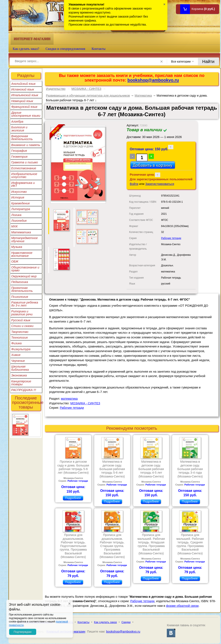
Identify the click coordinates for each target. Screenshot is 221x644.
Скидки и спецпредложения (65, 49)
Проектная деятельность (22, 289)
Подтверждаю (23, 632)
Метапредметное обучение (24, 239)
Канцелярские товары (21, 383)
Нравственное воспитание (22, 254)
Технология (19, 338)
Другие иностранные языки (26, 114)
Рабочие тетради (171, 238)
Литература (21, 209)
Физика (16, 343)
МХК (14, 226)
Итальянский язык (25, 95)
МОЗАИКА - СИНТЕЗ (86, 89)
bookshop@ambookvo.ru (153, 80)
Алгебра (17, 122)
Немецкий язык (22, 101)
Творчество (20, 332)
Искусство (19, 192)
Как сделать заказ (105, 622)
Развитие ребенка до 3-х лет (25, 304)
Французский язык (24, 107)
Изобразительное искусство (24, 175)
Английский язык (23, 84)
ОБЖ (15, 261)
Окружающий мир (24, 276)
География (19, 151)
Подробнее (73, 498)
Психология (20, 297)
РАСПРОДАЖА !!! (24, 390)
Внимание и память (26, 145)
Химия (16, 355)
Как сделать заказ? (26, 49)
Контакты (99, 49)
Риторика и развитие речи (22, 313)
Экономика (19, 375)
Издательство (56, 89)
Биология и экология (19, 129)
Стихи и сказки (22, 326)
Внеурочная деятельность (22, 138)
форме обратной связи (182, 606)
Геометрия (19, 157)
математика (69, 399)
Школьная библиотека (20, 368)
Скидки (126, 622)
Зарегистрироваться (160, 184)
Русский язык (21, 320)
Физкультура (21, 349)
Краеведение (21, 203)
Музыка (17, 247)
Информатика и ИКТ (23, 184)
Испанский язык (23, 89)
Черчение (18, 361)
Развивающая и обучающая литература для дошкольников (88, 96)
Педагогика (20, 282)
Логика (16, 215)
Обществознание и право (25, 269)
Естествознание (24, 168)
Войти (134, 184)
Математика (21, 232)
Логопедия (19, 221)
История (18, 197)
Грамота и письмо (25, 162)
